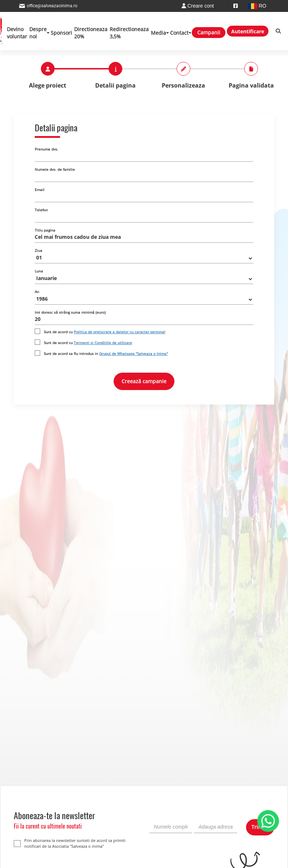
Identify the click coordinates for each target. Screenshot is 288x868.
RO (257, 6)
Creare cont (198, 6)
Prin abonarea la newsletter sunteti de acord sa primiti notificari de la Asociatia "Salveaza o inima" (70, 843)
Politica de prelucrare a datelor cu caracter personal (120, 332)
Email (40, 190)
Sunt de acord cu (105, 332)
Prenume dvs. (46, 149)
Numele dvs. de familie (55, 169)
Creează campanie (144, 381)
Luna (39, 271)
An (37, 292)
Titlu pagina (45, 230)
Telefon (41, 210)
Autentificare (248, 31)
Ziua (39, 250)
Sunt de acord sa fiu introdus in (106, 353)
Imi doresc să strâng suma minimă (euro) (70, 312)
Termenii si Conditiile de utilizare (103, 343)
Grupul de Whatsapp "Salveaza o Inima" (134, 353)
